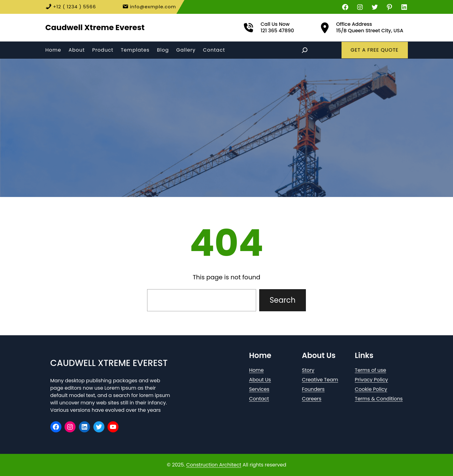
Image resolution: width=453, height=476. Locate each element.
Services (259, 389)
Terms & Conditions (379, 399)
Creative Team (320, 380)
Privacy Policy (371, 380)
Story (308, 370)
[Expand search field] (305, 50)
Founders (313, 389)
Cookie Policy (371, 389)
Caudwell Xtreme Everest (95, 28)
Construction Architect (214, 465)
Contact (259, 399)
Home (256, 370)
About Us (260, 380)
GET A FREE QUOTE (375, 50)
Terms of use (370, 370)
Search (283, 300)
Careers (312, 399)
